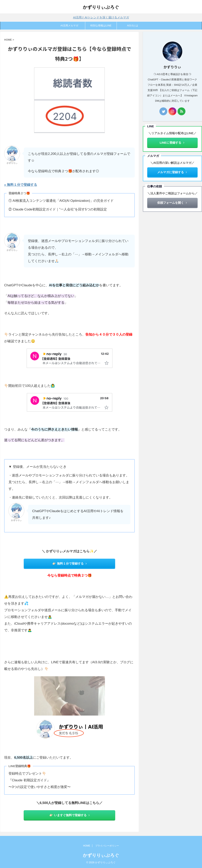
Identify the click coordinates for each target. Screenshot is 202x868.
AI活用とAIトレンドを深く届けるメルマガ (101, 17)
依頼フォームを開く (172, 203)
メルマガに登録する (172, 172)
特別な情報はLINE (101, 26)
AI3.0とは (133, 26)
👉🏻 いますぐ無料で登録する (69, 815)
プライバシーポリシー (107, 846)
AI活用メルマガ (69, 26)
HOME (87, 846)
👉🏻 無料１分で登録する (69, 563)
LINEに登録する (172, 143)
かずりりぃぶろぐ (101, 7)
